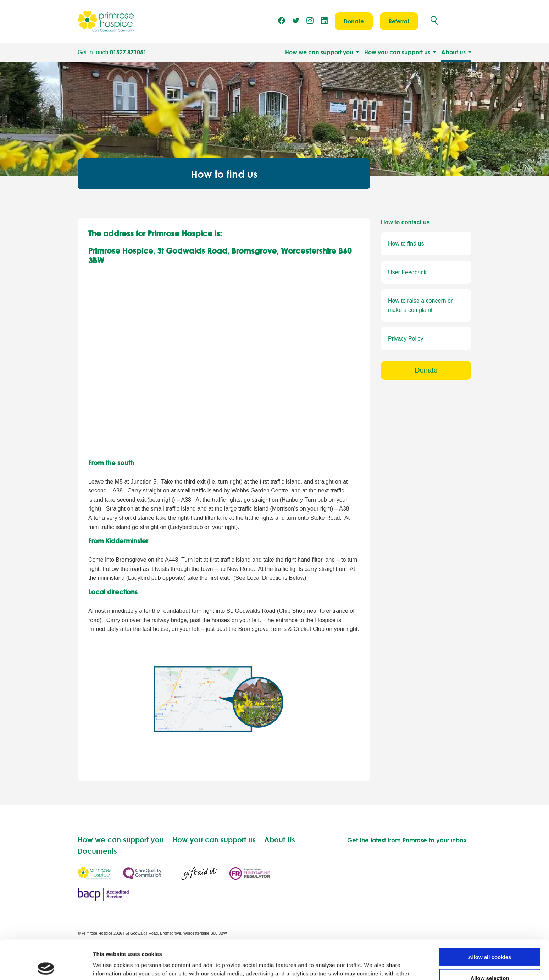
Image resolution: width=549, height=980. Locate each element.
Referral (399, 21)
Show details (372, 966)
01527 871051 (128, 52)
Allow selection (490, 939)
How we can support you (320, 52)
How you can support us (398, 52)
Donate (354, 21)
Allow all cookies (490, 918)
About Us (280, 839)
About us (454, 52)
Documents (97, 851)
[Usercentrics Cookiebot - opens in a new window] (46, 966)
